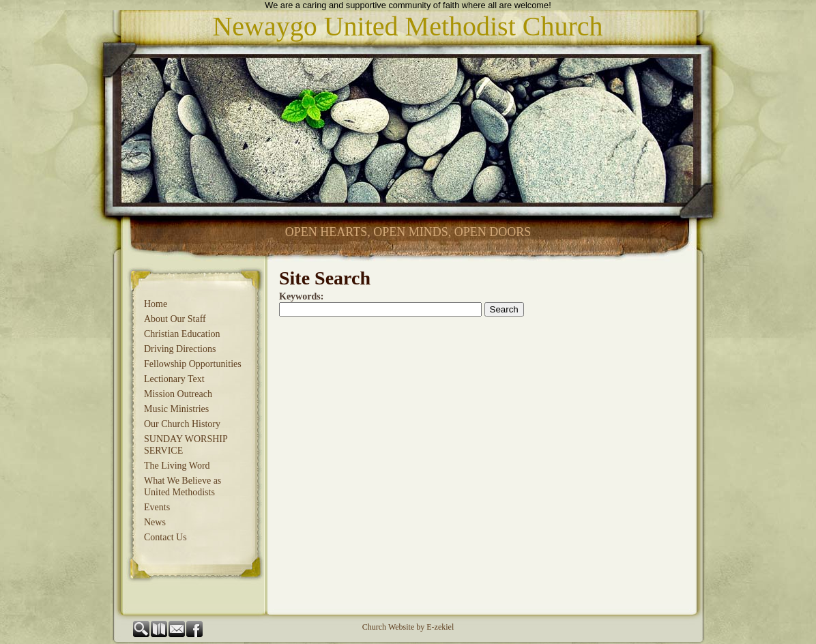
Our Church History (182, 424)
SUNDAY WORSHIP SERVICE (186, 445)
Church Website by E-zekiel (408, 627)
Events (157, 507)
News (155, 522)
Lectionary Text (174, 379)
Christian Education (182, 334)
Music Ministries (176, 409)
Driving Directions (180, 349)
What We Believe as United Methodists (183, 486)
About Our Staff (175, 319)
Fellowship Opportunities (193, 364)
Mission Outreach (178, 394)
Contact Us (165, 537)
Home (156, 304)
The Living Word (177, 466)
